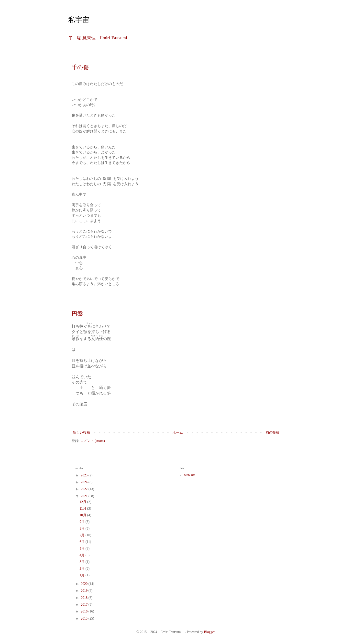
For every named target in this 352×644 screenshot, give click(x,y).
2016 (85, 611)
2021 (85, 496)
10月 (83, 515)
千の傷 (80, 67)
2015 (85, 618)
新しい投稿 (81, 433)
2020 (85, 584)
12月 (83, 502)
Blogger (209, 632)
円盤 (77, 314)
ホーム (178, 433)
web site (190, 475)
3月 (82, 562)
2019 (85, 591)
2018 (85, 598)
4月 (82, 555)
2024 (85, 482)
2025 (85, 475)
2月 (82, 569)
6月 (82, 542)
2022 (85, 489)
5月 (82, 549)
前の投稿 (273, 433)
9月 (82, 522)
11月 (83, 509)
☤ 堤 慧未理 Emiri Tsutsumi (98, 38)
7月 (82, 535)
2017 (85, 605)
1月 (82, 575)
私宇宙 (79, 20)
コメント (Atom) (93, 441)
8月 (82, 529)
